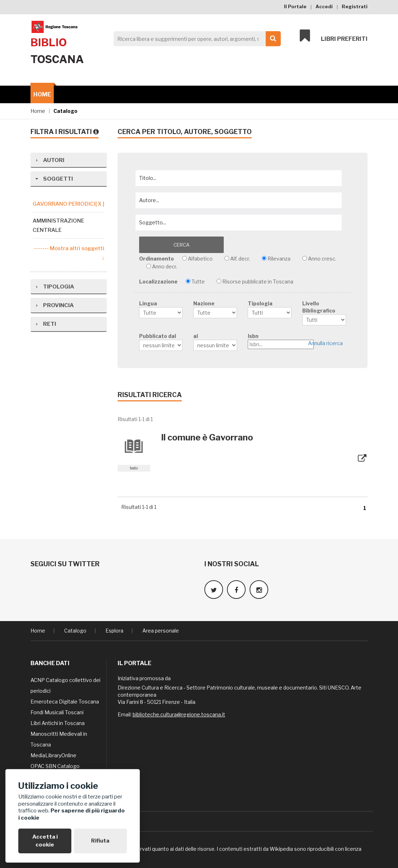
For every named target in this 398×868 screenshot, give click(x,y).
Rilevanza (279, 257)
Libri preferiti (334, 37)
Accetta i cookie (45, 841)
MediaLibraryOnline (53, 753)
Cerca (164, 245)
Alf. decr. (240, 257)
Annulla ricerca (327, 344)
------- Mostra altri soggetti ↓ (69, 253)
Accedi (324, 6)
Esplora (114, 628)
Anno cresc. (322, 257)
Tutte (198, 280)
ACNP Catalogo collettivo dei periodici (65, 683)
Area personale (161, 628)
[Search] (195, 39)
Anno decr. (165, 265)
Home (42, 94)
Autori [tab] (49, 160)
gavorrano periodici (68, 204)
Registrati (355, 6)
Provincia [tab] (54, 296)
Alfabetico (200, 257)
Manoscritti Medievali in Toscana (59, 737)
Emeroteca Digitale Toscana (65, 699)
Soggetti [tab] (53, 179)
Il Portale (295, 6)
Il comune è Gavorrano (207, 436)
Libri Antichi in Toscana (58, 721)
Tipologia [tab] (54, 277)
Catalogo (65, 111)
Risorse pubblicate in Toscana (258, 280)
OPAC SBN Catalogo (55, 764)
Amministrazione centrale (58, 225)
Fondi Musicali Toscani (57, 710)
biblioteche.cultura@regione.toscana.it (179, 712)
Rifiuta (100, 841)
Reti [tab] (45, 314)
